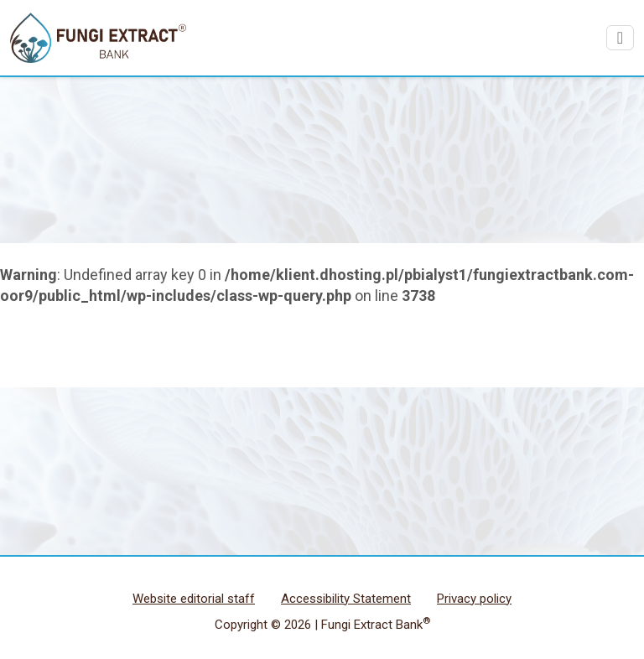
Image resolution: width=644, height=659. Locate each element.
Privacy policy (474, 599)
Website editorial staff (194, 599)
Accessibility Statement (346, 599)
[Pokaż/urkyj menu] (620, 38)
